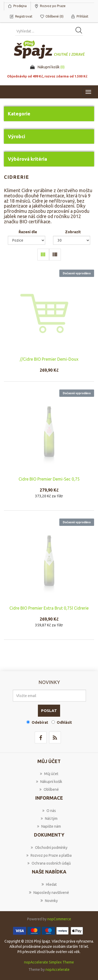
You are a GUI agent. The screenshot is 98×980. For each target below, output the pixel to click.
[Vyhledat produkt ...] (49, 31)
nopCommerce (59, 919)
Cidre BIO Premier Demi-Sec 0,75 (49, 479)
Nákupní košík (49, 782)
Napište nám (49, 826)
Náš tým (49, 818)
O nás (49, 811)
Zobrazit (73, 232)
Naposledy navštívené (49, 892)
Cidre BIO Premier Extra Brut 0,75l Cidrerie (49, 608)
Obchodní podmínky (49, 848)
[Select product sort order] (27, 240)
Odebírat (40, 722)
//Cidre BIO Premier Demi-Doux (49, 359)
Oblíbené (49, 789)
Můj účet (49, 774)
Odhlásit (64, 722)
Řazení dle (28, 232)
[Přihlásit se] (49, 696)
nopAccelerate (57, 970)
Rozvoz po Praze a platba (49, 855)
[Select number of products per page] (72, 240)
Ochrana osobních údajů (49, 863)
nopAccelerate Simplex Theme (49, 962)
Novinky (49, 900)
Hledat (49, 884)
